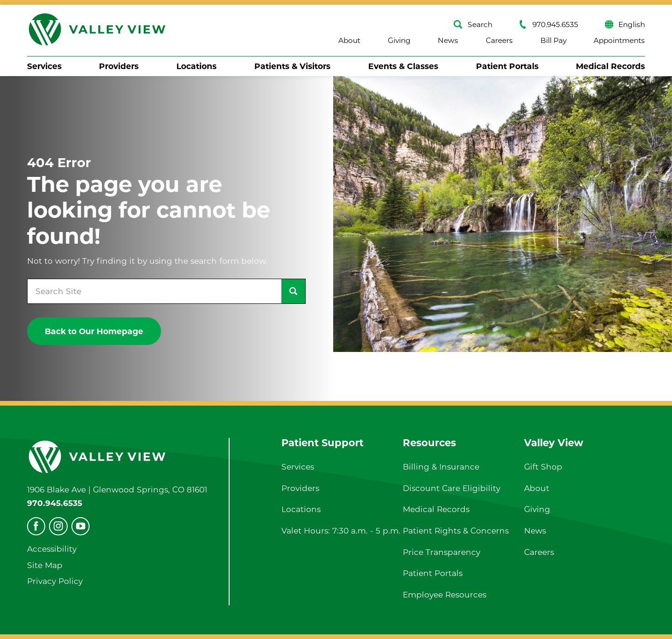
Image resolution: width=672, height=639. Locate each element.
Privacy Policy (55, 581)
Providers (119, 66)
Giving (399, 40)
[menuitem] (44, 67)
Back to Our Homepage (94, 331)
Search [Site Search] (473, 25)
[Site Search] (293, 291)
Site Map (45, 565)
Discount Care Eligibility (451, 488)
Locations (196, 66)
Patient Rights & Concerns (456, 530)
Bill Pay (553, 40)
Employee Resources (444, 594)
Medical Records (610, 66)
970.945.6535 (548, 25)
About (349, 40)
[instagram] (58, 526)
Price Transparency (441, 552)
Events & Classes (403, 66)
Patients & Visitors (292, 66)
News (448, 40)
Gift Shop (543, 467)
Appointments (619, 40)
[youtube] (80, 526)
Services (44, 66)
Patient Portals (507, 66)
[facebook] (36, 526)
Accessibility (52, 549)
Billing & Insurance (441, 467)
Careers (499, 40)
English (625, 25)
